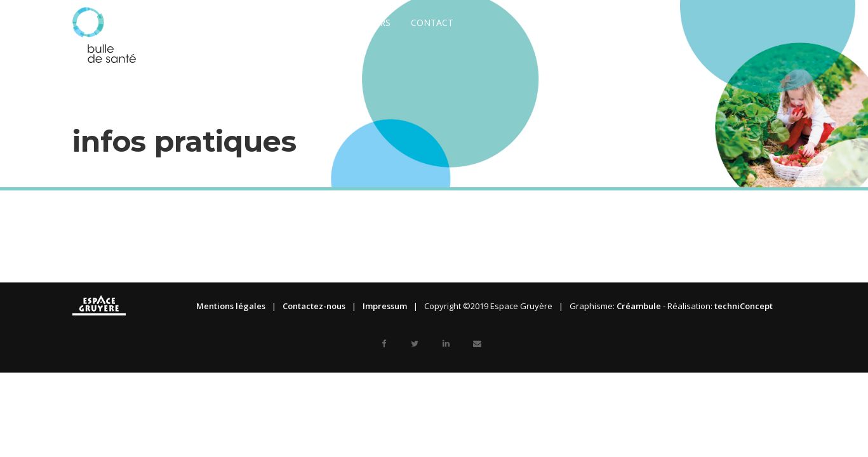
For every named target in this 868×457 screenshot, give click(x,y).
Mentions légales (231, 306)
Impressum (385, 306)
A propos (233, 23)
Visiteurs (369, 23)
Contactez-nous (314, 306)
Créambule (639, 306)
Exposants (301, 23)
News (178, 23)
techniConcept (744, 306)
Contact (432, 23)
